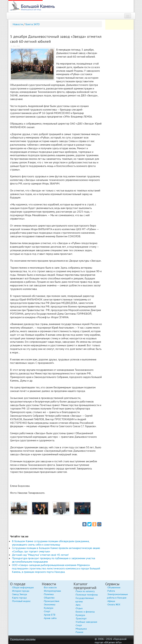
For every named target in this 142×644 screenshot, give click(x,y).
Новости (18, 24)
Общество (49, 598)
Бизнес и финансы (85, 612)
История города (21, 591)
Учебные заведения (86, 622)
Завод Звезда (20, 594)
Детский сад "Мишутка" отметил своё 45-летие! (40, 555)
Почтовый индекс (21, 601)
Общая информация (23, 587)
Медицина (81, 629)
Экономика (50, 604)
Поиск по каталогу (85, 591)
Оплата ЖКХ (114, 604)
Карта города (19, 598)
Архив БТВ (50, 615)
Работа (111, 591)
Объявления (114, 587)
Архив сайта (50, 618)
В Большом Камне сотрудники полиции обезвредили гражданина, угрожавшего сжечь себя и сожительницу (51, 543)
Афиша (111, 601)
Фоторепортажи (52, 591)
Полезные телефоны (87, 595)
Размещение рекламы (23, 639)
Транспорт (81, 618)
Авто (78, 605)
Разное (80, 632)
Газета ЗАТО (32, 24)
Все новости (50, 587)
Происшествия (52, 601)
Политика (49, 594)
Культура (49, 608)
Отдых (79, 608)
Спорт (47, 611)
